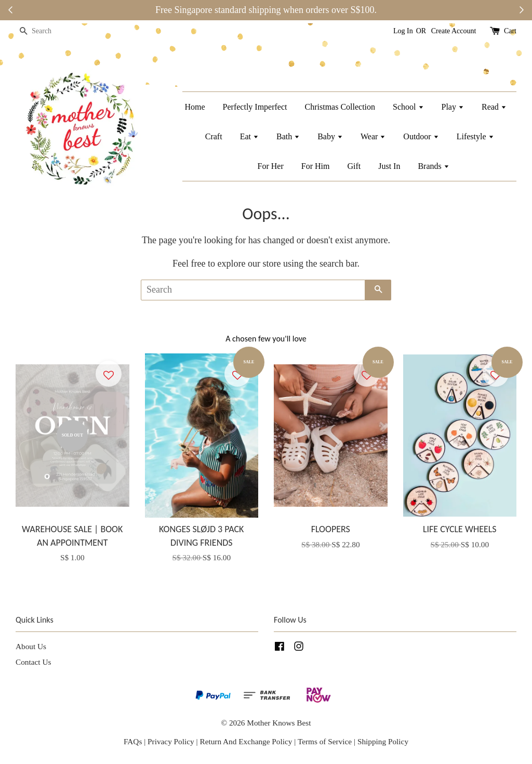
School (408, 107)
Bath (288, 136)
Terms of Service (326, 741)
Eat (249, 136)
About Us (31, 646)
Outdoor (421, 136)
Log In (403, 31)
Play (453, 107)
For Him (316, 166)
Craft (214, 136)
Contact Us (33, 662)
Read (494, 107)
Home (195, 107)
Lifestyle (475, 136)
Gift (354, 166)
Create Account (454, 31)
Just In (389, 166)
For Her (271, 166)
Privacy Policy (171, 741)
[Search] (47, 31)
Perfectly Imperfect (255, 107)
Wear (373, 136)
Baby (330, 136)
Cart (510, 31)
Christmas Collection (340, 107)
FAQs (133, 741)
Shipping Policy (383, 741)
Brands (433, 166)
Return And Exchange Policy (246, 741)
